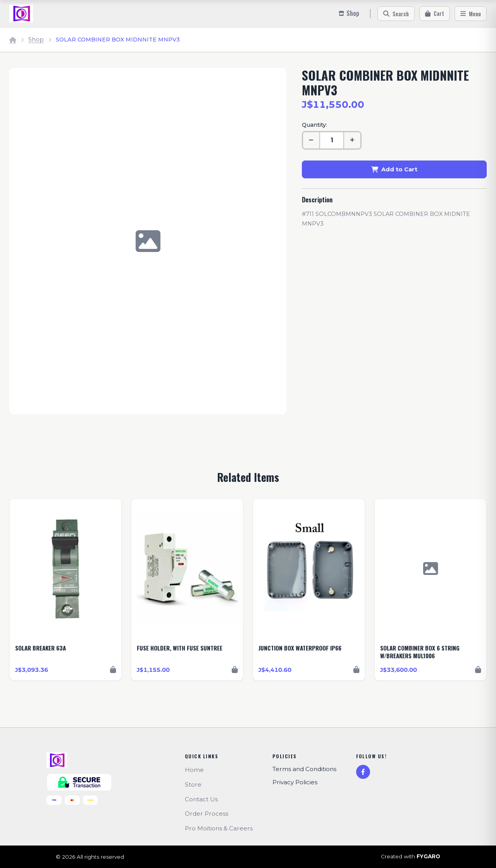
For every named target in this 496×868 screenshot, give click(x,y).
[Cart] (435, 14)
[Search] (396, 14)
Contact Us (201, 799)
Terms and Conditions (304, 769)
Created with (411, 857)
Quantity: (314, 125)
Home (194, 770)
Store (193, 784)
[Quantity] (332, 140)
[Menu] (471, 14)
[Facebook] (363, 772)
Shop (36, 40)
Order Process (207, 814)
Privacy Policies (295, 782)
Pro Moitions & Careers (219, 828)
